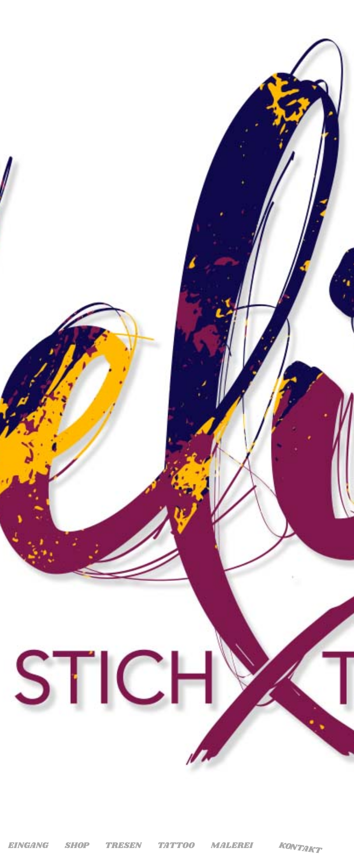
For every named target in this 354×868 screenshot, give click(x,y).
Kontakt (300, 848)
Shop (77, 846)
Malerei (232, 846)
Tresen (123, 846)
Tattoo (176, 846)
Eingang (28, 846)
